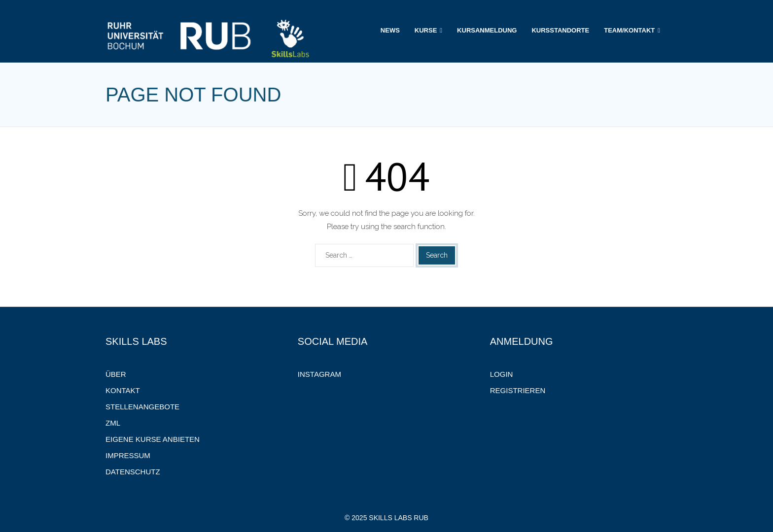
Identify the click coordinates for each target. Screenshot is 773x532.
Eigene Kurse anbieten (153, 439)
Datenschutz (133, 472)
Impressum (128, 455)
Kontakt (123, 390)
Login (502, 374)
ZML (113, 423)
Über (116, 374)
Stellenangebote (142, 407)
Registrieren (518, 390)
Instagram (319, 374)
